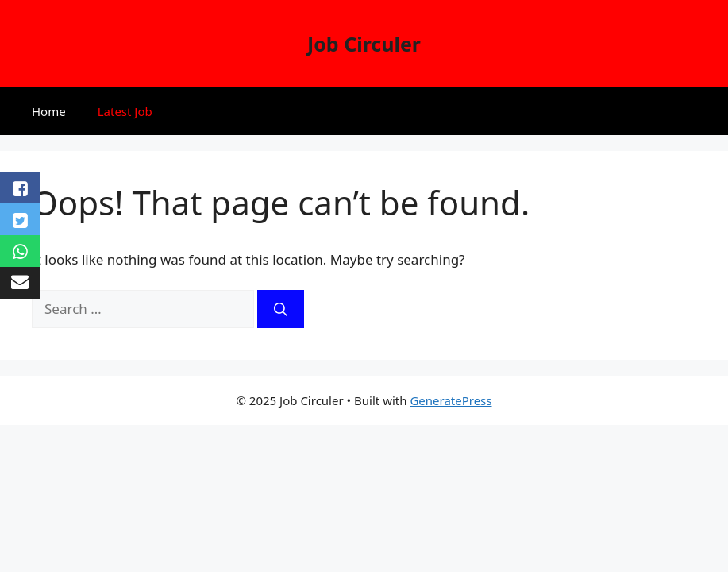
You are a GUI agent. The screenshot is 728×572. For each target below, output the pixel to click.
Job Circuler (364, 44)
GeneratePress (451, 400)
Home (49, 111)
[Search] (281, 309)
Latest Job (125, 111)
